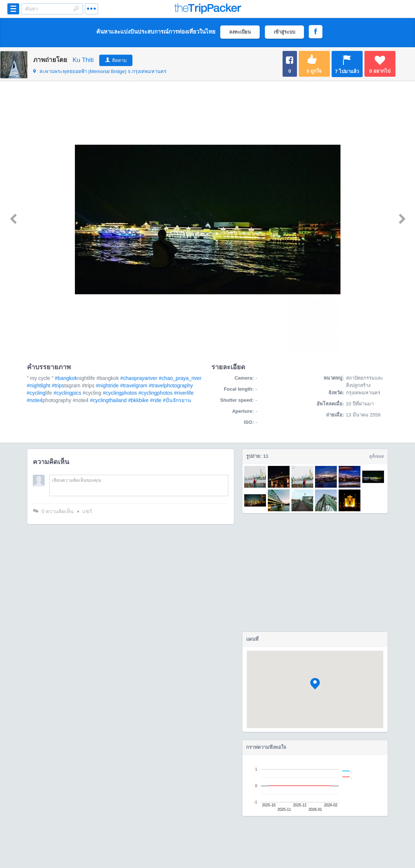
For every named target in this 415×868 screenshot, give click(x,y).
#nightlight (39, 385)
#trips (58, 385)
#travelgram (134, 385)
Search (76, 8)
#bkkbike (138, 400)
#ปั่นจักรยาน (177, 400)
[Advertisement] (315, 573)
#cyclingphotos (120, 393)
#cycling (36, 393)
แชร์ (87, 511)
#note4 (35, 400)
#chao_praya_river (180, 378)
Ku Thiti (83, 60)
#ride (155, 400)
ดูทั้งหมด (377, 456)
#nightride (107, 385)
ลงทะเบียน (240, 32)
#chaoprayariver (139, 378)
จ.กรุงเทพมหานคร (100, 71)
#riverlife (184, 393)
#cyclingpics (67, 393)
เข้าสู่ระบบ (284, 32)
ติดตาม (120, 60)
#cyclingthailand (108, 400)
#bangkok (66, 378)
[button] (315, 684)
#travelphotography (171, 385)
